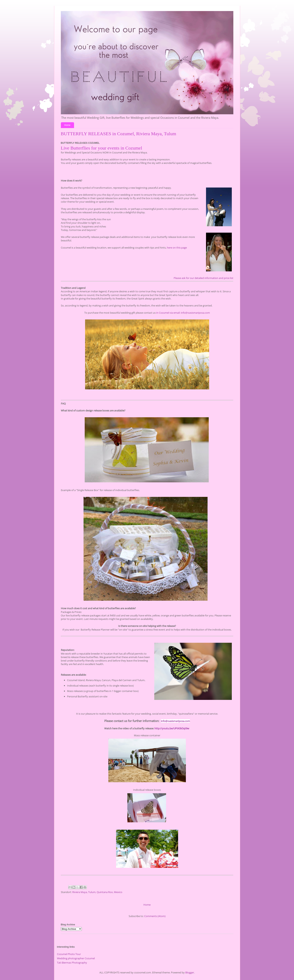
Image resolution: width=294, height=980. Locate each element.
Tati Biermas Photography (72, 963)
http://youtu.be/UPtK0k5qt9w (172, 728)
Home (67, 125)
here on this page (177, 248)
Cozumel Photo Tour (69, 954)
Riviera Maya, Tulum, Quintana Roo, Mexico (97, 892)
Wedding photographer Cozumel (76, 958)
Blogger (190, 972)
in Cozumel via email (168, 313)
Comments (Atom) (155, 916)
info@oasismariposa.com (175, 721)
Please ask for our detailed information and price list (203, 278)
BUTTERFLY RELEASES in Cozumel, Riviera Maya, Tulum (119, 134)
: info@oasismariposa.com (195, 313)
